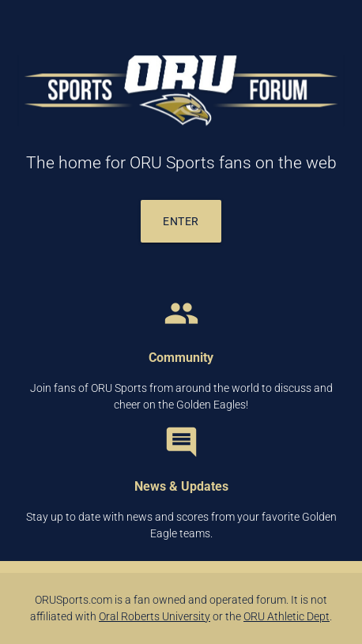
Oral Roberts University (155, 616)
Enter (181, 221)
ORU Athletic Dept (287, 616)
